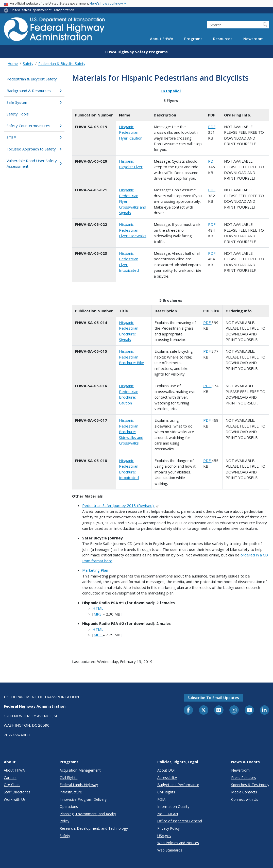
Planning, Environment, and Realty (88, 814)
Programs (193, 39)
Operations (69, 806)
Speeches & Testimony (250, 785)
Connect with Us (245, 799)
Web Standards (170, 850)
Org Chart (12, 785)
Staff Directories (17, 792)
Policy (64, 821)
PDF (212, 127)
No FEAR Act (168, 814)
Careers (10, 778)
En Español (171, 91)
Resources (223, 39)
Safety (28, 64)
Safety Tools (18, 114)
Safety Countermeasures (34, 126)
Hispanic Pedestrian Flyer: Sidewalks (133, 230)
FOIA (161, 799)
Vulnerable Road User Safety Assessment (34, 164)
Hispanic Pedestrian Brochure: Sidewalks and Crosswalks (131, 432)
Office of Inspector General (180, 821)
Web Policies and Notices (178, 843)
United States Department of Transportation (42, 10)
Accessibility (167, 778)
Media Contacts (244, 792)
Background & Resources (34, 91)
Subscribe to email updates (213, 697)
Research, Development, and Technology (94, 828)
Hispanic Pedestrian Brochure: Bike (132, 357)
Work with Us (15, 799)
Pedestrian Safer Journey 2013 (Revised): (121, 505)
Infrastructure (71, 792)
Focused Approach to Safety (34, 149)
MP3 (98, 614)
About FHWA (162, 39)
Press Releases (244, 778)
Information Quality (173, 806)
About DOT (167, 770)
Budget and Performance (178, 785)
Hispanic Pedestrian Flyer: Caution (131, 132)
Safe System (34, 102)
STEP (34, 137)
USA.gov (164, 836)
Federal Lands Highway (79, 785)
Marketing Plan (95, 570)
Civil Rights (69, 778)
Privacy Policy (168, 828)
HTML (98, 608)
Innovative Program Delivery (83, 799)
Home (13, 64)
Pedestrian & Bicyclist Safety (62, 64)
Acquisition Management (80, 770)
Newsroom (253, 39)
